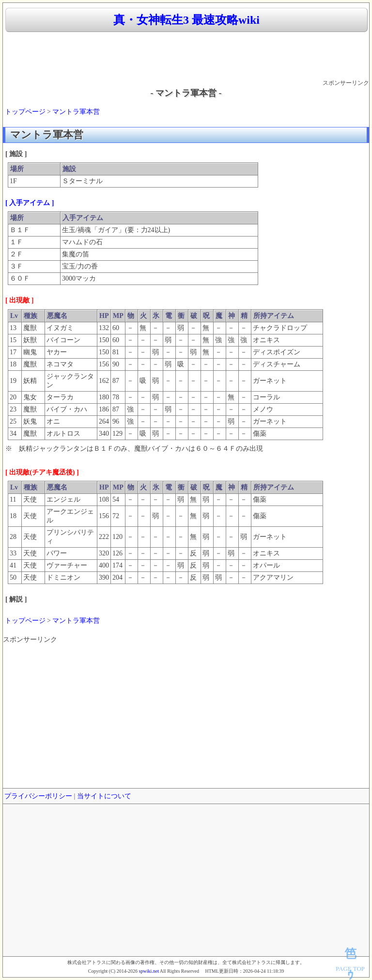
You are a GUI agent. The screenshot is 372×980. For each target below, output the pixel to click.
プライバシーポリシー (38, 796)
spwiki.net (149, 971)
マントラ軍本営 (76, 112)
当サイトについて (104, 796)
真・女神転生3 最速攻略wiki (186, 20)
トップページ (25, 112)
